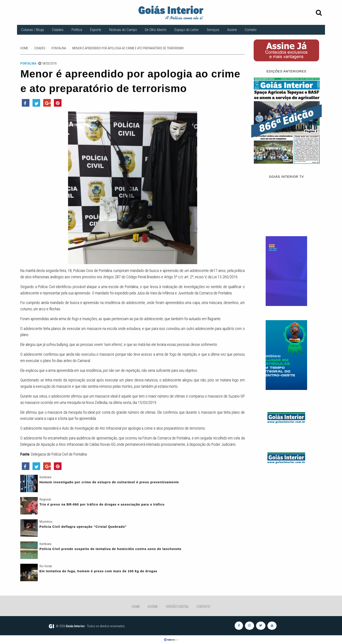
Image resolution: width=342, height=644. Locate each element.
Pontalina (28, 63)
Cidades (58, 30)
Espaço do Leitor (187, 30)
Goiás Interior (75, 626)
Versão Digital (177, 607)
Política (77, 30)
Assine (232, 30)
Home (136, 607)
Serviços (213, 30)
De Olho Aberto (156, 30)
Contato (251, 30)
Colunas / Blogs (33, 30)
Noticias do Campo (123, 30)
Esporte (96, 30)
